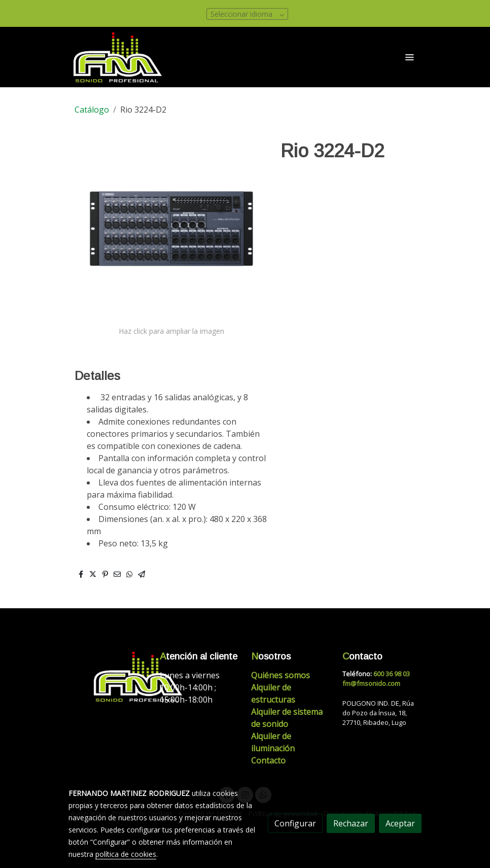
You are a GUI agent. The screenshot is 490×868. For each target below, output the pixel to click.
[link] (118, 57)
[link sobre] (108, 676)
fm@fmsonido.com (371, 683)
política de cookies (126, 854)
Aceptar (400, 823)
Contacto (268, 760)
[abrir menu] (409, 57)
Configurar (295, 823)
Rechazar (351, 823)
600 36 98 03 (392, 674)
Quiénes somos (281, 675)
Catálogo (92, 110)
